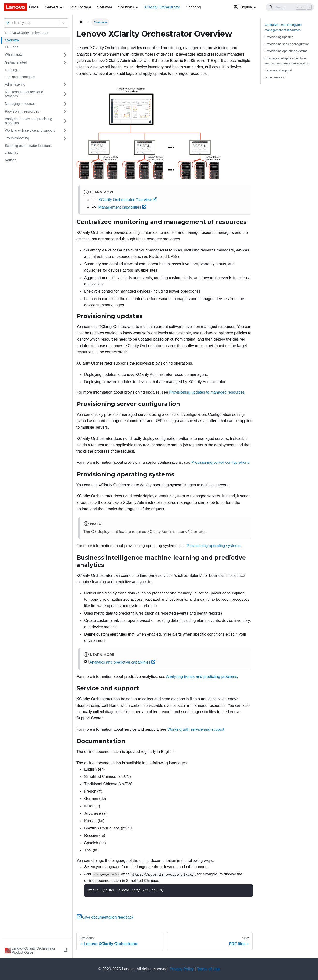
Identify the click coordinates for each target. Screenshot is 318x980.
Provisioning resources (22, 111)
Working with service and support (30, 130)
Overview (12, 40)
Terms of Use (208, 969)
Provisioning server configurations (220, 462)
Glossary (11, 153)
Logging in (13, 70)
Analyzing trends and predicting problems (28, 121)
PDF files (12, 47)
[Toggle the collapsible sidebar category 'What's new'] (65, 55)
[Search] (290, 7)
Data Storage (80, 7)
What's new (14, 55)
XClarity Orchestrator (162, 7)
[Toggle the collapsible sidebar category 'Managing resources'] (65, 104)
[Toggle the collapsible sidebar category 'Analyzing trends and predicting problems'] (65, 121)
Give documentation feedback (105, 917)
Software (105, 7)
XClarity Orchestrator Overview (127, 200)
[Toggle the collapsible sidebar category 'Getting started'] (65, 63)
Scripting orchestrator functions (28, 146)
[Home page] (81, 22)
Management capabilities (122, 207)
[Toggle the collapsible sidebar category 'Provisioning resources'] (65, 112)
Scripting (193, 7)
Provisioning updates (279, 37)
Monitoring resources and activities (24, 94)
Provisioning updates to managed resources (207, 392)
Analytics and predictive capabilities (122, 662)
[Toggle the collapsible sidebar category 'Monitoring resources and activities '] (65, 94)
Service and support (278, 70)
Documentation (275, 77)
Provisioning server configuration (287, 44)
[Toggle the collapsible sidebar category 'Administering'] (65, 85)
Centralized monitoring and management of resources (283, 27)
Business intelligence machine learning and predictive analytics (287, 61)
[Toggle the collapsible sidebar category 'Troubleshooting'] (65, 138)
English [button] (243, 7)
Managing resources (20, 104)
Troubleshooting (17, 138)
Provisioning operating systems (213, 546)
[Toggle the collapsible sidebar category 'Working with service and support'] (65, 131)
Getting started (16, 62)
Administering (15, 84)
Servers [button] (52, 7)
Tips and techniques (20, 77)
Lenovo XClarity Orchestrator (27, 33)
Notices (11, 160)
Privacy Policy (182, 969)
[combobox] (12, 23)
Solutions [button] (126, 7)
